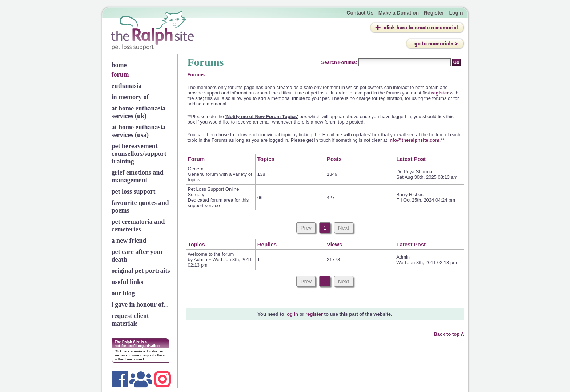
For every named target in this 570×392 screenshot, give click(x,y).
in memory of (130, 97)
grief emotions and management (138, 176)
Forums (196, 75)
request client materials (130, 320)
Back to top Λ (449, 334)
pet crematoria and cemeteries (138, 225)
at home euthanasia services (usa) (139, 131)
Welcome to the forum (211, 254)
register (441, 93)
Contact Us (360, 13)
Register (434, 13)
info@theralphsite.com (414, 140)
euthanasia (127, 86)
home (119, 65)
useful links (128, 282)
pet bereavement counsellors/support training (139, 154)
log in (292, 314)
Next (344, 228)
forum (120, 74)
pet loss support (134, 191)
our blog (123, 293)
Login (456, 13)
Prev (306, 228)
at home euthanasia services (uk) (139, 112)
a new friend (129, 241)
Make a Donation (399, 13)
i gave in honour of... (140, 304)
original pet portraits (141, 271)
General (196, 169)
